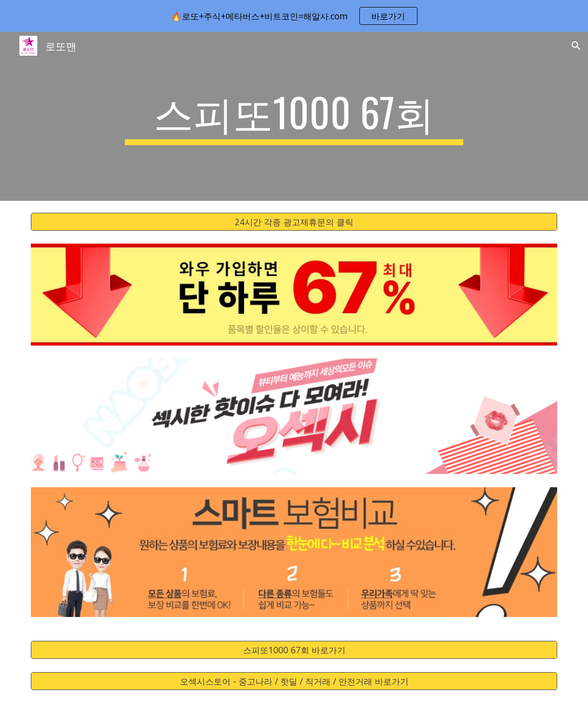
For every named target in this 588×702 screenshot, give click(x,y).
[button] (576, 46)
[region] (294, 16)
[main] (294, 116)
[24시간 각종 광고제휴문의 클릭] (294, 222)
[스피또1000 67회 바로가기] (294, 650)
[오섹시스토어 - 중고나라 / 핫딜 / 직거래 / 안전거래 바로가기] (294, 681)
